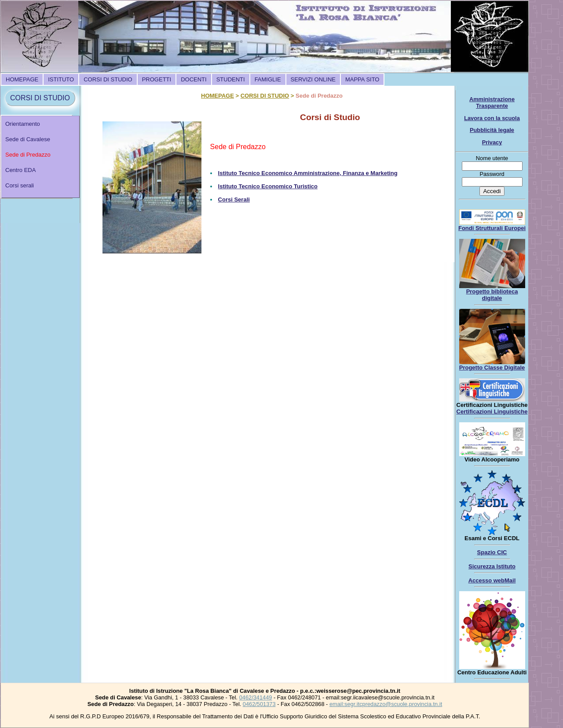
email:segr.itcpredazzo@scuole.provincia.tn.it (386, 704)
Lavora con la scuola (492, 118)
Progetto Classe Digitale (492, 368)
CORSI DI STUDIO (108, 79)
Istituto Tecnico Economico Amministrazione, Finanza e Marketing (308, 173)
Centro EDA (20, 170)
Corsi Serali (234, 199)
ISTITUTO (61, 79)
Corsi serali (20, 185)
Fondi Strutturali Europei (492, 228)
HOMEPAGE (22, 79)
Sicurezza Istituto (492, 566)
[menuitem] (22, 79)
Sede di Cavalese (28, 139)
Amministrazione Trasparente (492, 102)
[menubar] (192, 79)
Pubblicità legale (492, 130)
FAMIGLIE (268, 79)
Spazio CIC (492, 552)
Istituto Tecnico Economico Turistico (268, 186)
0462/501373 (259, 704)
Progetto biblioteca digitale (492, 295)
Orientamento (23, 124)
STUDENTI (231, 79)
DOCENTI (194, 79)
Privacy (492, 142)
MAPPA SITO (362, 79)
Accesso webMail (492, 580)
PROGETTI (157, 79)
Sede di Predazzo (28, 155)
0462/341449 (256, 697)
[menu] (40, 157)
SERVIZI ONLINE (313, 79)
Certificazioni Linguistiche (492, 412)
